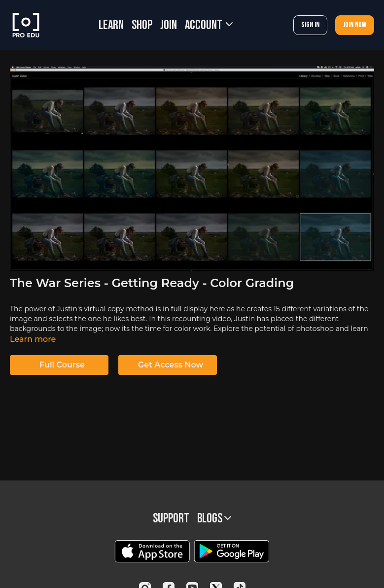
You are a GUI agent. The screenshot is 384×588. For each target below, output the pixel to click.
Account (209, 25)
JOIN (169, 25)
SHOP (142, 25)
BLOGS (214, 519)
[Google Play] (232, 551)
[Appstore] (152, 551)
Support (171, 519)
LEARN (111, 25)
